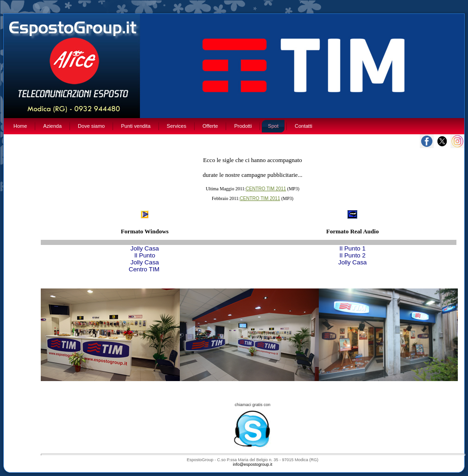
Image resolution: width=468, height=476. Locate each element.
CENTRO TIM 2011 (266, 189)
